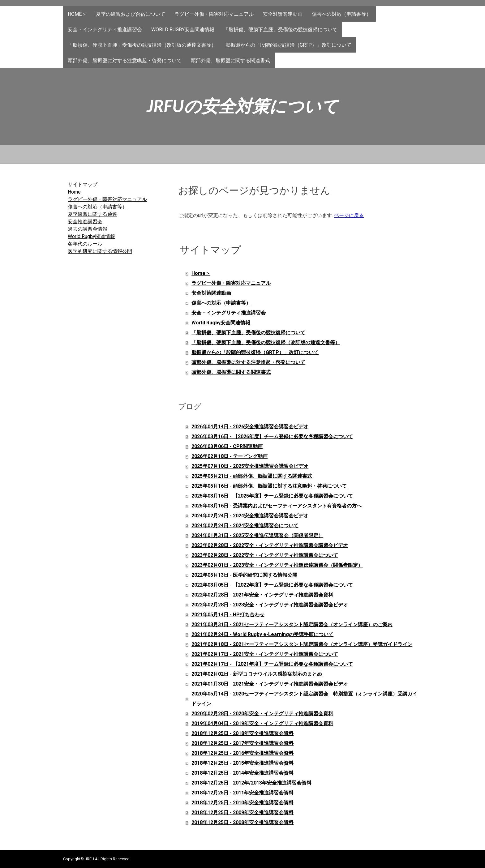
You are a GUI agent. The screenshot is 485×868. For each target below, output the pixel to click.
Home (74, 192)
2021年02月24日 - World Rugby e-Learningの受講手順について (262, 634)
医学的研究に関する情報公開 (100, 251)
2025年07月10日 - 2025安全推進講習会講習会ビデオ (250, 466)
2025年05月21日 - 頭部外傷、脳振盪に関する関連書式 (252, 476)
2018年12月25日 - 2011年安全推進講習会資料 (242, 793)
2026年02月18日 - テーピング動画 (230, 456)
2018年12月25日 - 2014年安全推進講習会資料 (242, 773)
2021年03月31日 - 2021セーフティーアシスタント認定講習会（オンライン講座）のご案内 (292, 624)
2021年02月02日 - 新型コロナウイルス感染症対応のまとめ (257, 674)
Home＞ (77, 14)
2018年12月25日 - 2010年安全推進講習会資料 (242, 803)
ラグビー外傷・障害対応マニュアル (214, 14)
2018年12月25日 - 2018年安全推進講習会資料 (242, 733)
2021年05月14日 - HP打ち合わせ (228, 615)
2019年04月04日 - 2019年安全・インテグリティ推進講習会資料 (262, 723)
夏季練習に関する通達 (92, 214)
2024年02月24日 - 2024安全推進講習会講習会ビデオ (250, 516)
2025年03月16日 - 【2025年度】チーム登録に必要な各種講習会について (272, 496)
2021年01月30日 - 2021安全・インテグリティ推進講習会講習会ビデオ (270, 684)
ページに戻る (349, 215)
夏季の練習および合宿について (131, 14)
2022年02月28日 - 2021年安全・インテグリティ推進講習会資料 (262, 595)
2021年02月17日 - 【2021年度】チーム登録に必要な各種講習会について (272, 664)
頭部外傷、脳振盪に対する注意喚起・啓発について (125, 60)
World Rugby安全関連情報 (183, 30)
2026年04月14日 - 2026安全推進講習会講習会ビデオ (250, 427)
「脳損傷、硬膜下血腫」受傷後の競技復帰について (281, 30)
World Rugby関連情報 (91, 236)
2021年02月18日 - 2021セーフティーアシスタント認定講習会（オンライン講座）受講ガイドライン (302, 644)
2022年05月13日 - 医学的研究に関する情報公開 (244, 575)
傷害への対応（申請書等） (341, 14)
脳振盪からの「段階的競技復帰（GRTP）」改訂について (288, 45)
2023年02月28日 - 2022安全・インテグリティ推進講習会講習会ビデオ (270, 545)
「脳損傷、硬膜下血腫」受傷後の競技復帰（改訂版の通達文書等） (142, 45)
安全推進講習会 (85, 222)
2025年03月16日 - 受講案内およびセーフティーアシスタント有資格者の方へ (277, 506)
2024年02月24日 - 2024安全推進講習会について (245, 526)
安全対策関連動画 (283, 14)
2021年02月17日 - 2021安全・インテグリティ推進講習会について (265, 654)
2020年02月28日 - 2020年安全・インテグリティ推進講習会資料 (262, 714)
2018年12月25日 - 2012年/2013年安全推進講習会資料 (251, 783)
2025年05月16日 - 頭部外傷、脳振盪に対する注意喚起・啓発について (269, 486)
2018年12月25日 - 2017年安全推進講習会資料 (242, 743)
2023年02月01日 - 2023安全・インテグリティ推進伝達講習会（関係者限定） (277, 565)
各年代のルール (85, 244)
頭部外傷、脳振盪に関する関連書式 (230, 60)
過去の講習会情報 (88, 229)
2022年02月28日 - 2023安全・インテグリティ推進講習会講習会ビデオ (270, 605)
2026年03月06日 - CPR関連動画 (227, 446)
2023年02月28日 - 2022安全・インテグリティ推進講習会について (265, 555)
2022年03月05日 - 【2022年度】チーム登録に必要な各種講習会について (272, 585)
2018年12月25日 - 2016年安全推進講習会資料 (242, 753)
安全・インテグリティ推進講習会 (105, 30)
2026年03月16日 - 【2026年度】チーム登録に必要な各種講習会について (272, 436)
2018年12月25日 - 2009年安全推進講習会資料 (242, 812)
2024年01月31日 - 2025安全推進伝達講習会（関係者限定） (257, 535)
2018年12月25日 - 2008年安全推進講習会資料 (242, 822)
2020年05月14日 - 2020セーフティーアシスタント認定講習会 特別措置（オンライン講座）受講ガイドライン (304, 699)
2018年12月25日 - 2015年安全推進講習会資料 (242, 763)
